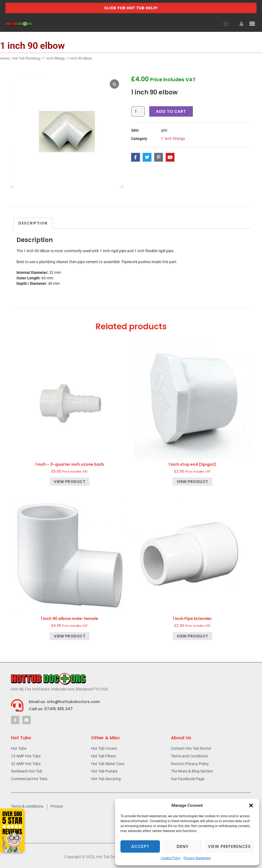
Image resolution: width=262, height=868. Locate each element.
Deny (183, 846)
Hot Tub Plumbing (26, 58)
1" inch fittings (54, 58)
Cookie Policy (171, 858)
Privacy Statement (197, 858)
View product (70, 482)
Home (5, 58)
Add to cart (171, 111)
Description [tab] (33, 223)
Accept (140, 846)
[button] (251, 805)
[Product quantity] (138, 111)
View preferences (229, 846)
